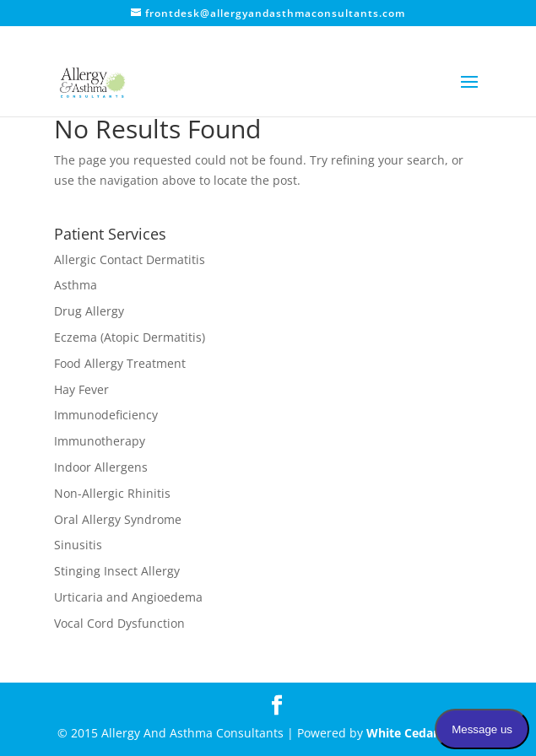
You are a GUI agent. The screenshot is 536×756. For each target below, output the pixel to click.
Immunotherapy (100, 441)
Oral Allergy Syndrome (118, 519)
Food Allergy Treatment (120, 363)
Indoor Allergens (101, 467)
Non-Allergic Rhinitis (112, 493)
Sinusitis (78, 545)
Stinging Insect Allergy (117, 571)
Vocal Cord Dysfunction (119, 623)
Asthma (76, 285)
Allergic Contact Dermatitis (130, 259)
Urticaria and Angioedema (128, 597)
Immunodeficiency (106, 415)
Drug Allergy (89, 311)
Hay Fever (81, 389)
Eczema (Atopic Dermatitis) (130, 337)
